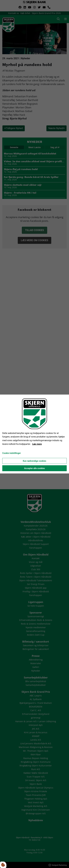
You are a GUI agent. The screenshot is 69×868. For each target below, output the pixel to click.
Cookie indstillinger (12, 453)
